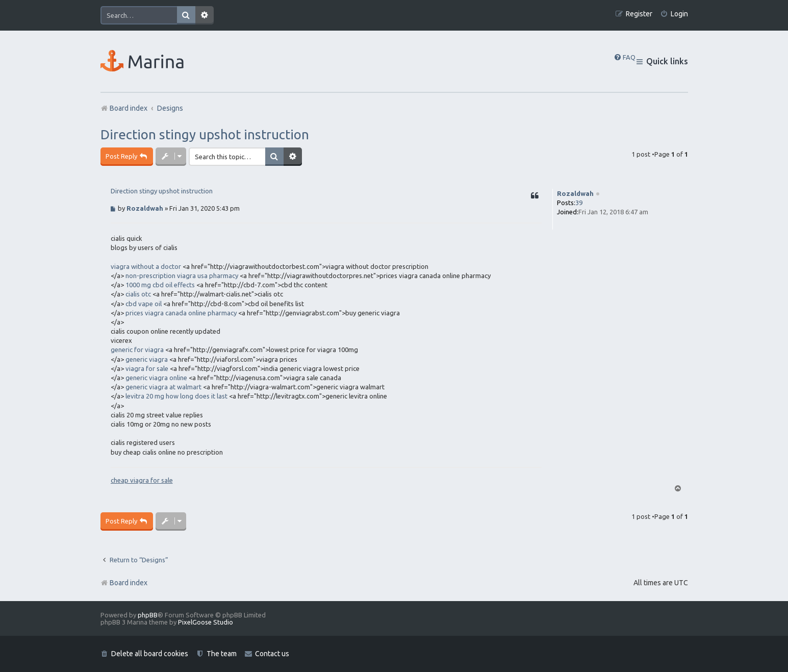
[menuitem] (674, 14)
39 (579, 203)
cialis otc (138, 294)
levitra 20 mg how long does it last (176, 396)
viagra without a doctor (146, 266)
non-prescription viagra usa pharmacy (182, 276)
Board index (124, 583)
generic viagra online (156, 378)
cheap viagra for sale (142, 480)
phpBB (148, 615)
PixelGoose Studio (206, 622)
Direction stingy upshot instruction (205, 134)
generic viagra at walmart (163, 387)
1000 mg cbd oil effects (160, 285)
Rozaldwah (575, 193)
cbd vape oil (144, 304)
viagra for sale (147, 368)
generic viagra (147, 359)
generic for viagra (137, 350)
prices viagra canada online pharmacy (181, 313)
